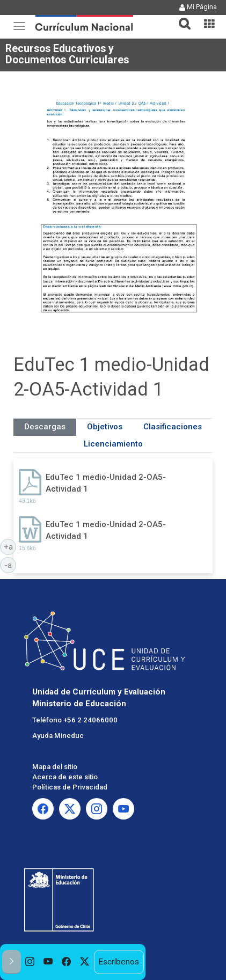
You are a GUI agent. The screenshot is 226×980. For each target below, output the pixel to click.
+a (10, 546)
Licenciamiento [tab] (113, 444)
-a (10, 565)
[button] (180, 17)
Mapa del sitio (55, 767)
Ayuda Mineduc (58, 736)
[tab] (180, 17)
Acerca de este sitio (65, 777)
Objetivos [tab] (105, 427)
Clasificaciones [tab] (173, 427)
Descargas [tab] (45, 427)
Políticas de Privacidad (70, 787)
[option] (30, 962)
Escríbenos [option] (119, 962)
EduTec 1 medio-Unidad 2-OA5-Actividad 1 (106, 483)
